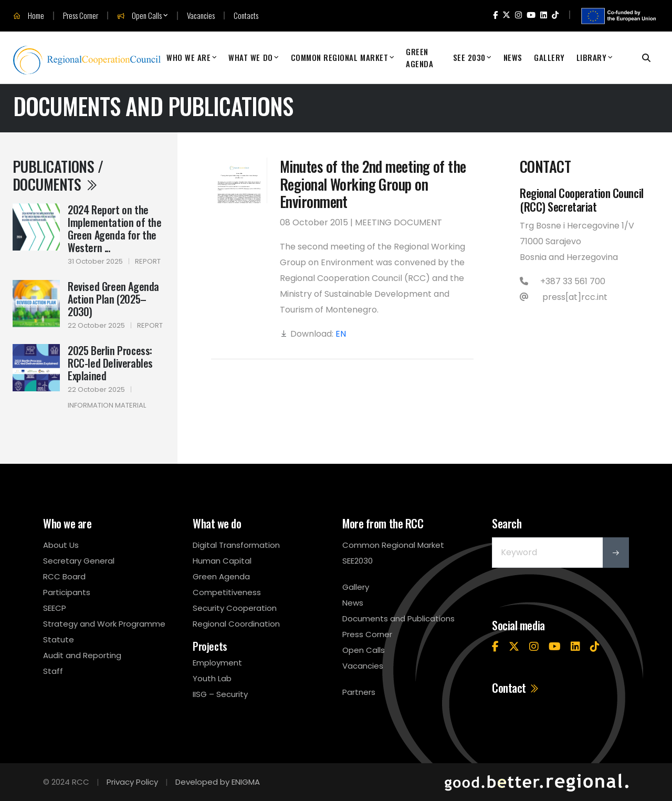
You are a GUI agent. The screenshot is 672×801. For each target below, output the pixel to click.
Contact (516, 688)
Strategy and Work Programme (104, 624)
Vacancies (201, 15)
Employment (217, 663)
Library (592, 57)
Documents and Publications (398, 618)
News (513, 57)
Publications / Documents (58, 175)
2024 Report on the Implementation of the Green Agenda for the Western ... (115, 228)
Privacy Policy (132, 782)
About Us (61, 545)
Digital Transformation (236, 545)
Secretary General (79, 561)
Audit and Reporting (82, 655)
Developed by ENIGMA (218, 782)
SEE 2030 (469, 57)
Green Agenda (419, 58)
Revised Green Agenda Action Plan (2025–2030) (113, 299)
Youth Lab (212, 678)
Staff (53, 671)
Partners (359, 692)
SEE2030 (358, 561)
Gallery (549, 57)
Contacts (246, 15)
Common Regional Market (340, 57)
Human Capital (222, 561)
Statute (59, 639)
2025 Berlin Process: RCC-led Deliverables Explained (110, 363)
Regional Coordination (236, 624)
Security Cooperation (235, 608)
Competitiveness (227, 592)
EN (341, 334)
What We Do (250, 57)
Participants (67, 592)
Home (29, 16)
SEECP (55, 608)
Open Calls (139, 16)
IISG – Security (220, 694)
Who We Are (188, 57)
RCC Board (64, 576)
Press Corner (81, 15)
